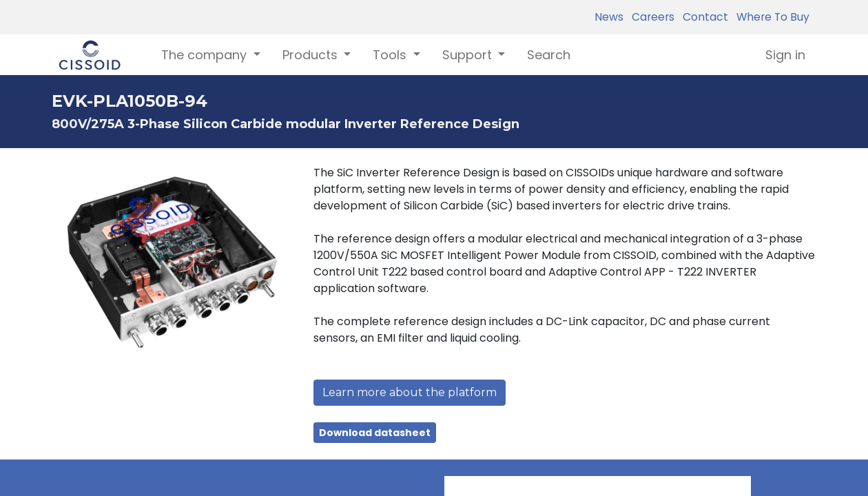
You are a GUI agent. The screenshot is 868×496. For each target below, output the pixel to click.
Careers (650, 17)
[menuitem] (549, 55)
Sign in (785, 55)
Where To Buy (770, 17)
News (609, 17)
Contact (703, 17)
